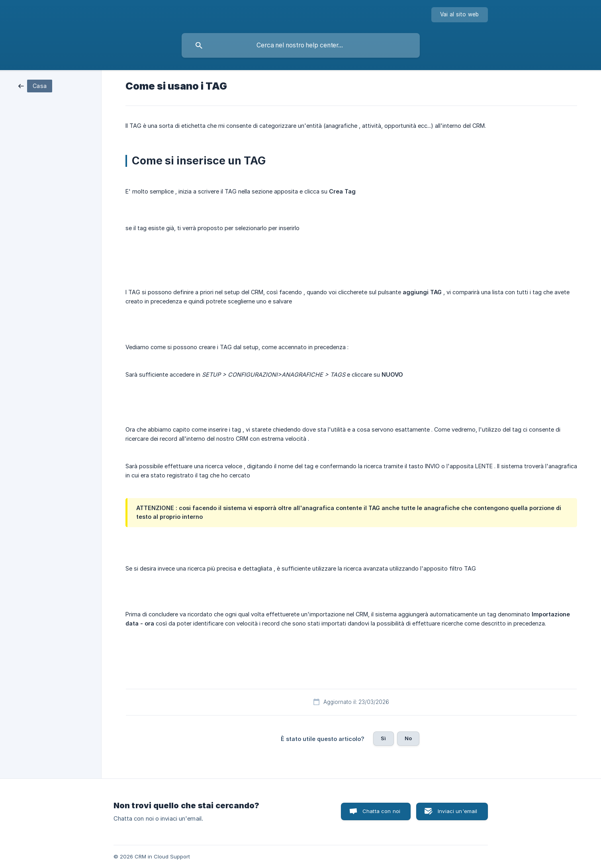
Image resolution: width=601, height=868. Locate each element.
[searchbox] (301, 45)
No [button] (408, 738)
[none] (460, 15)
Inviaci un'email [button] (457, 811)
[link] (35, 85)
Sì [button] (383, 738)
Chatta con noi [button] (381, 811)
